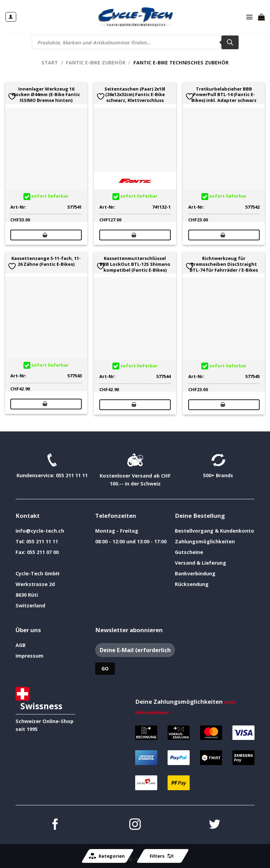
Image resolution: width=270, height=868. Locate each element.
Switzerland (30, 605)
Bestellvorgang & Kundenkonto (214, 531)
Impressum (29, 656)
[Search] (230, 42)
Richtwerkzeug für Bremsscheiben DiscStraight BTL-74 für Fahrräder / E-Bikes (224, 264)
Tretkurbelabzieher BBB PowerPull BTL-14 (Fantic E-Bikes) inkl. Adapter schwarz (224, 95)
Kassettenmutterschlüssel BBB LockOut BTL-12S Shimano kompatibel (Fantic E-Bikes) (135, 264)
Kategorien (107, 856)
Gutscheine (189, 552)
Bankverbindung (195, 573)
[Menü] (249, 17)
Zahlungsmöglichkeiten (205, 541)
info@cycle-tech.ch (40, 531)
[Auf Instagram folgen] (135, 825)
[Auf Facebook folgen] (55, 825)
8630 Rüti (27, 595)
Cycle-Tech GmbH (38, 573)
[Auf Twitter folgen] (215, 825)
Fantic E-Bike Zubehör (96, 62)
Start (50, 62)
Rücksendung (192, 584)
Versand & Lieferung (201, 563)
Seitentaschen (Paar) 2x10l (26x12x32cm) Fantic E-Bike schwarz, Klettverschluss (135, 95)
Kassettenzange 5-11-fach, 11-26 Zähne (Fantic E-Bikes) (46, 261)
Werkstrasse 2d (35, 584)
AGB (21, 645)
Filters (162, 856)
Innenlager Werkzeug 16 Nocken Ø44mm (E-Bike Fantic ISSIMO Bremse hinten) (46, 95)
